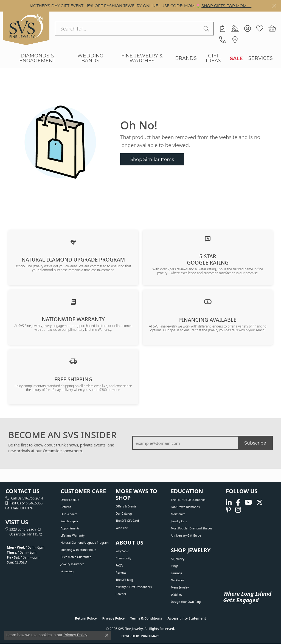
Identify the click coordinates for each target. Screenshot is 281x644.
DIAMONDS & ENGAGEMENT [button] (37, 58)
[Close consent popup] (107, 635)
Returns (66, 507)
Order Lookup (70, 500)
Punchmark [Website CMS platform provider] (151, 636)
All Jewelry (178, 559)
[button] (247, 29)
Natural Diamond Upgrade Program (85, 543)
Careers (121, 594)
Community (124, 558)
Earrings (176, 573)
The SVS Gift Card (127, 521)
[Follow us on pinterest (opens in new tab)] (228, 510)
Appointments (70, 528)
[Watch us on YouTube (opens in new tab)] (248, 502)
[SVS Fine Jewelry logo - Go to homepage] (26, 28)
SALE (236, 58)
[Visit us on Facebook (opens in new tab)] (238, 502)
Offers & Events (126, 506)
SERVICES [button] (261, 58)
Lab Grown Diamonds (185, 507)
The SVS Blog (124, 580)
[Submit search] (207, 29)
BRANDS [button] (186, 58)
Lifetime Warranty (73, 535)
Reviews (121, 573)
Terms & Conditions (146, 618)
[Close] (274, 6)
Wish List (122, 528)
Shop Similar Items (152, 159)
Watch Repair (70, 521)
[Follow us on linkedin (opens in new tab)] (229, 502)
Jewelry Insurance (72, 564)
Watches (176, 595)
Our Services (69, 514)
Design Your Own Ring (186, 602)
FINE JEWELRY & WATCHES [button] (142, 58)
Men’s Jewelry (180, 587)
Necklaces (177, 580)
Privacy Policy (114, 618)
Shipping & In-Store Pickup (78, 550)
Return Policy (86, 618)
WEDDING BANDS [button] (90, 58)
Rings (174, 566)
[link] (223, 29)
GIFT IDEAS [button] (213, 58)
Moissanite (178, 514)
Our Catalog (124, 513)
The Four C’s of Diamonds (188, 500)
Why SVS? (122, 551)
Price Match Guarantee (76, 557)
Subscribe (255, 443)
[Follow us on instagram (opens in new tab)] (238, 510)
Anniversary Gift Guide (186, 535)
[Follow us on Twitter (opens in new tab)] (260, 502)
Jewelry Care (179, 521)
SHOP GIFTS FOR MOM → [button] (226, 6)
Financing (67, 571)
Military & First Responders (134, 587)
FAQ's (120, 565)
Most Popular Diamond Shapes (191, 528)
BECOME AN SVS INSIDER (62, 435)
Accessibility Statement (187, 618)
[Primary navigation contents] (140, 58)
